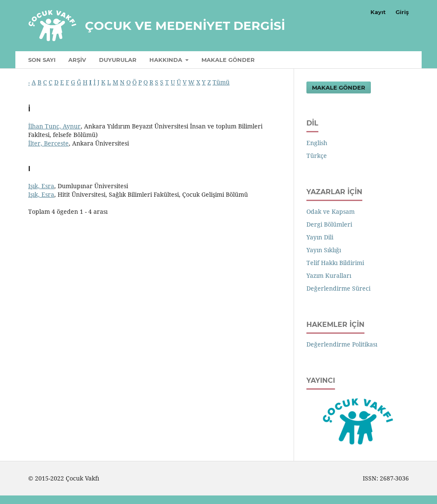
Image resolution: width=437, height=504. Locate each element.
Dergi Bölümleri (329, 224)
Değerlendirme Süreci (338, 288)
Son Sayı (42, 60)
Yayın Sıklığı (324, 250)
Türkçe (317, 156)
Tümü (221, 82)
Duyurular (118, 60)
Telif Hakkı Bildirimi (335, 263)
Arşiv (77, 60)
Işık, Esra (41, 186)
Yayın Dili (320, 237)
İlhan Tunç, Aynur (54, 126)
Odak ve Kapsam (331, 211)
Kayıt (378, 12)
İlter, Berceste (48, 143)
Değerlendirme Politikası (342, 344)
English (317, 143)
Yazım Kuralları (329, 275)
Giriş (402, 12)
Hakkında (167, 60)
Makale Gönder (228, 60)
